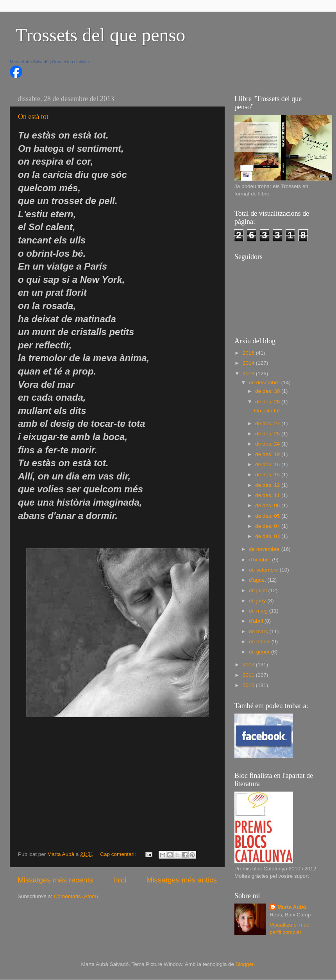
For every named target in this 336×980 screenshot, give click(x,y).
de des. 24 (268, 444)
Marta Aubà (292, 907)
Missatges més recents (55, 880)
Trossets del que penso (100, 35)
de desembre (265, 383)
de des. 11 (268, 495)
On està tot (33, 117)
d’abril (257, 621)
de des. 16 (268, 464)
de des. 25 (268, 434)
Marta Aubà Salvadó (29, 62)
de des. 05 (268, 516)
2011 (249, 675)
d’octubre (260, 560)
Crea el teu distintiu (70, 62)
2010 (249, 685)
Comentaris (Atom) (76, 896)
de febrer (260, 642)
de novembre (265, 549)
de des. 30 (268, 391)
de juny (258, 601)
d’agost (258, 580)
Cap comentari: (119, 854)
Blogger (245, 964)
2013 (249, 374)
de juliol (259, 590)
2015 (249, 353)
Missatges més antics (181, 880)
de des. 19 (268, 454)
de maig (259, 611)
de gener (260, 652)
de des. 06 (268, 505)
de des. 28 (268, 402)
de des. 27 (268, 423)
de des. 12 (268, 485)
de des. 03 (268, 536)
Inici (120, 880)
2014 (249, 363)
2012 (249, 665)
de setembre (264, 570)
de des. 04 (268, 526)
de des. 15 (268, 475)
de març (259, 631)
